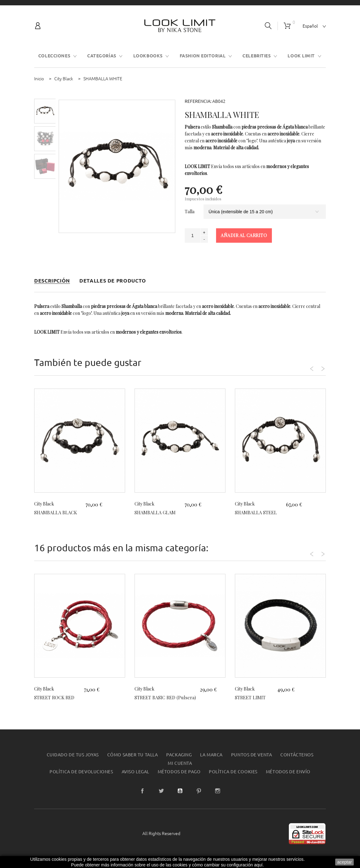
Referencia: (198, 101)
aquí (258, 865)
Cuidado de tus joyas (73, 762)
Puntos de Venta (251, 762)
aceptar (344, 862)
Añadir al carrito (244, 235)
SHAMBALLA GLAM (157, 512)
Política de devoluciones (81, 779)
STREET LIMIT (252, 697)
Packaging (179, 762)
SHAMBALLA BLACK (58, 512)
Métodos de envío (288, 779)
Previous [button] (298, 364)
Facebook (142, 798)
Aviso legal (135, 779)
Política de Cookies (233, 779)
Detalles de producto (113, 281)
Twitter (161, 798)
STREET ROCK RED (56, 697)
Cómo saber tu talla (133, 762)
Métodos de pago (179, 779)
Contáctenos (297, 762)
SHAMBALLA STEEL (258, 512)
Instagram (218, 798)
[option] (45, 111)
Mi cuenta (180, 771)
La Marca (211, 762)
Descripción (52, 281)
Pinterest (199, 798)
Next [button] (315, 364)
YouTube (180, 798)
